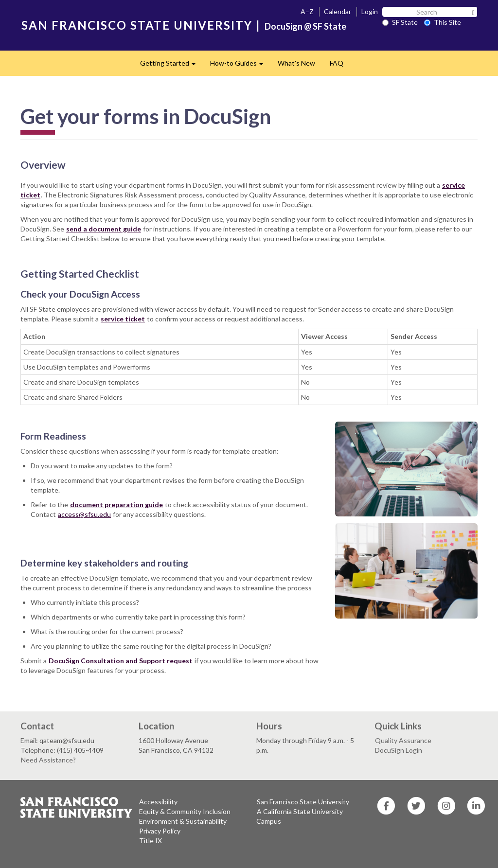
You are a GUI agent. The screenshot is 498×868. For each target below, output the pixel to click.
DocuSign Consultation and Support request (121, 661)
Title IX (151, 841)
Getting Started (171, 66)
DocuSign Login (399, 750)
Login (370, 11)
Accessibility (158, 802)
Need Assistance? (48, 760)
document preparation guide (116, 505)
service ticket (123, 319)
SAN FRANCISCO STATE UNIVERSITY (137, 25)
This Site (443, 22)
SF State (400, 22)
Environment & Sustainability (183, 821)
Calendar (338, 11)
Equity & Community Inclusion (185, 811)
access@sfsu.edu (84, 514)
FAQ (337, 63)
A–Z (307, 11)
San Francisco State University (303, 802)
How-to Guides (240, 66)
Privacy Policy (160, 831)
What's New (296, 63)
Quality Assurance (403, 740)
